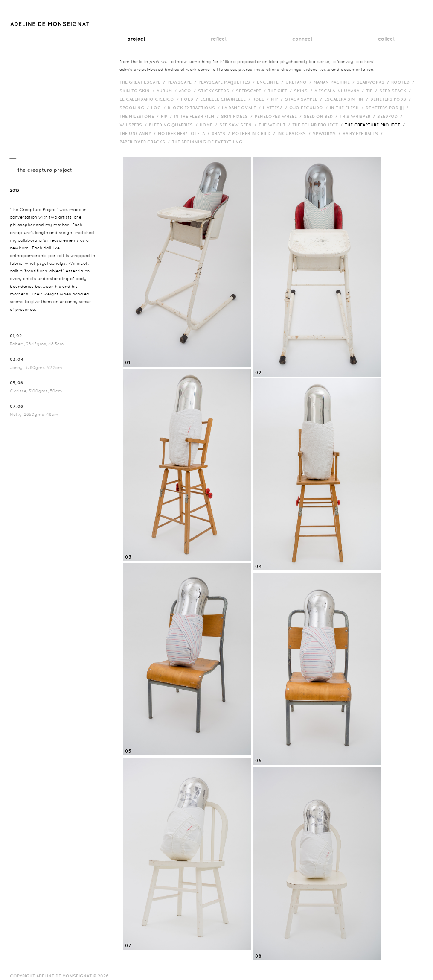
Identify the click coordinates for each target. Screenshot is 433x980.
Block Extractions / (195, 108)
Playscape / (183, 82)
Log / (159, 108)
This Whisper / (358, 116)
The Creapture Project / (376, 125)
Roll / (262, 99)
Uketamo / (299, 82)
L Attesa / (276, 108)
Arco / (188, 91)
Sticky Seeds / (217, 91)
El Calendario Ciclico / (150, 99)
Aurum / (168, 91)
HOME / (209, 125)
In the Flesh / (348, 108)
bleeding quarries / (174, 125)
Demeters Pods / (392, 99)
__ (132, 33)
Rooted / (404, 82)
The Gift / (281, 91)
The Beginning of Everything (209, 142)
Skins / (304, 91)
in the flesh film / (198, 116)
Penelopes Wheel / (279, 116)
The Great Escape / (143, 82)
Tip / (373, 91)
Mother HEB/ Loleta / (185, 133)
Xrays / (222, 133)
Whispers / (134, 125)
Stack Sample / (305, 99)
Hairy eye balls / (364, 133)
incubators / (295, 133)
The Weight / (275, 125)
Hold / (190, 99)
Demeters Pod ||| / (388, 108)
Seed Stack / (396, 91)
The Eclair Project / (318, 125)
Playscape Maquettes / (228, 82)
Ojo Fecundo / (309, 108)
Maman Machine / (335, 82)
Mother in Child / (255, 133)
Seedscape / (252, 91)
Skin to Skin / (138, 91)
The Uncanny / (139, 133)
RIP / (167, 116)
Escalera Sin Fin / (347, 99)
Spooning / (135, 108)
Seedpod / (391, 116)
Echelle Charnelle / (226, 99)
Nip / (278, 99)
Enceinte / (271, 82)
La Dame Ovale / (242, 108)
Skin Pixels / (238, 116)
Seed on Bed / (322, 116)
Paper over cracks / (146, 142)
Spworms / (328, 133)
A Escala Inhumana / (340, 91)
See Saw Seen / (239, 125)
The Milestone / (140, 116)
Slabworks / (374, 82)
